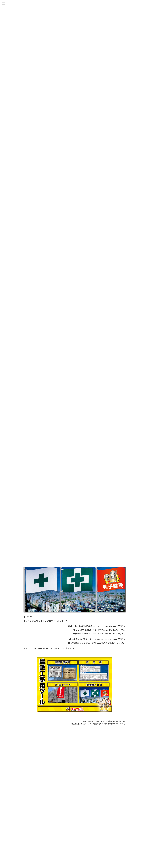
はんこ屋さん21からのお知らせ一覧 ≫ (107, 781)
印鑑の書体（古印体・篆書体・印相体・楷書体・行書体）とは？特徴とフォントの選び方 (65, 774)
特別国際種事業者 (74, 866)
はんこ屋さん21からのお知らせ (47, 749)
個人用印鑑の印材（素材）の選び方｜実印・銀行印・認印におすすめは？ (57, 752)
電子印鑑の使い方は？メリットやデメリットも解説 (47, 763)
